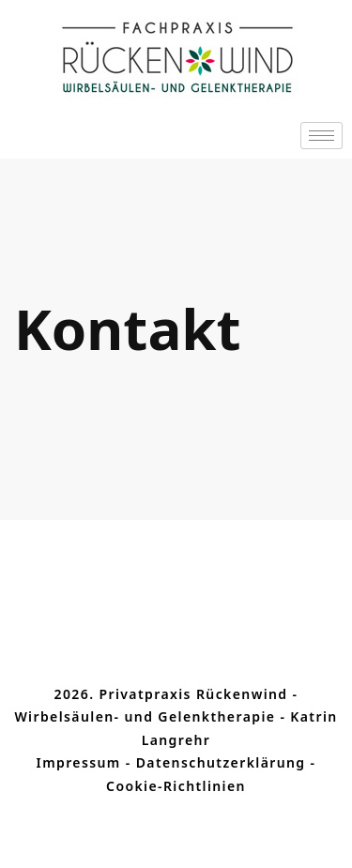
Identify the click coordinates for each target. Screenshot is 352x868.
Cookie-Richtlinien (176, 786)
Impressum (79, 762)
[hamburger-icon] (321, 136)
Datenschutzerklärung (221, 762)
